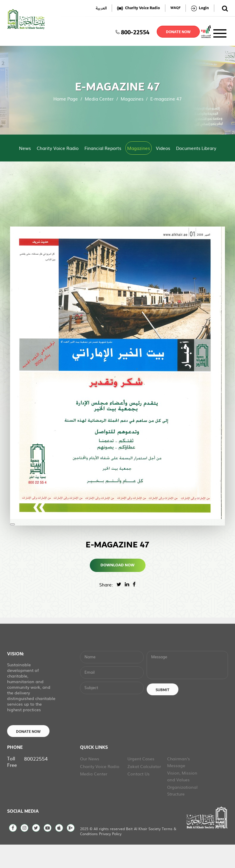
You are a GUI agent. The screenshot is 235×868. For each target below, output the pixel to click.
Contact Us (139, 797)
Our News (90, 782)
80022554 (36, 781)
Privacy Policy (110, 857)
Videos (163, 148)
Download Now (117, 565)
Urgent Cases (141, 782)
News (25, 148)
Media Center (99, 99)
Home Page (66, 99)
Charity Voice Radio (58, 148)
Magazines (132, 99)
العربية (101, 8)
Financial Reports (103, 148)
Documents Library (196, 148)
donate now (178, 32)
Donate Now (28, 754)
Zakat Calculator (144, 789)
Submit (163, 713)
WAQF (175, 8)
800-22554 (132, 32)
